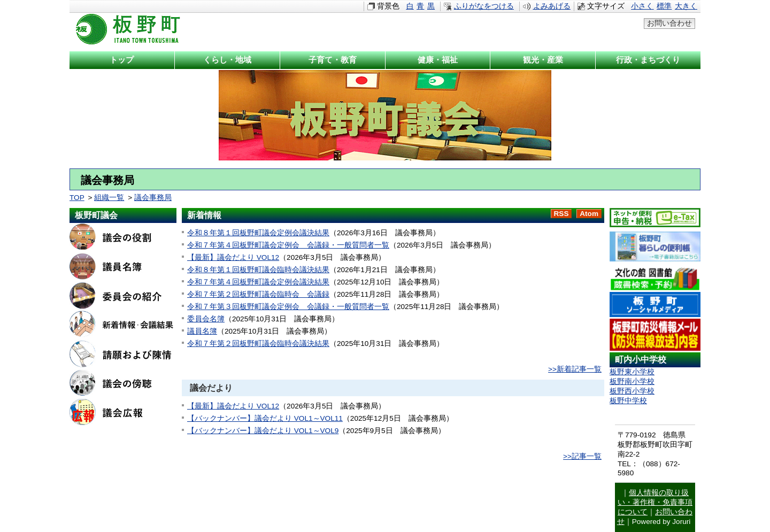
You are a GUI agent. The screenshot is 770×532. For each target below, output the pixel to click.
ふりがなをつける (484, 6)
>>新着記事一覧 (575, 369)
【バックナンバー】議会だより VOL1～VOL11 (265, 418)
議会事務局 (153, 198)
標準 (664, 6)
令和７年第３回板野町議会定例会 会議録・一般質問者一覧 (288, 307)
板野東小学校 (632, 372)
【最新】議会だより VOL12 (233, 257)
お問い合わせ (669, 23)
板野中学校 (628, 401)
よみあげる (552, 6)
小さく (642, 6)
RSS (561, 214)
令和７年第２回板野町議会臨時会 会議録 (258, 294)
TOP (77, 198)
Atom (589, 214)
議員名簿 (202, 331)
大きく (686, 6)
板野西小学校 (632, 391)
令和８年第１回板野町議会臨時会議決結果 (258, 270)
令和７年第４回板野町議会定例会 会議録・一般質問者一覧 (288, 245)
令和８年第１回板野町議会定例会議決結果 (258, 233)
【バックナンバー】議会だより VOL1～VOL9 (263, 431)
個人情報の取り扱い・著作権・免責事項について (655, 502)
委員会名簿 (206, 319)
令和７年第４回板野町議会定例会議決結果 (258, 282)
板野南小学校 (632, 381)
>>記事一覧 (582, 456)
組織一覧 (109, 198)
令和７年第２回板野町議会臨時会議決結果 (258, 344)
